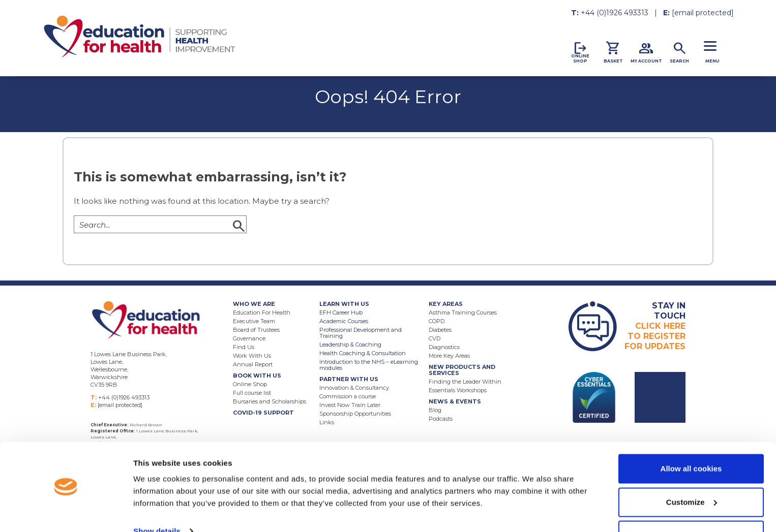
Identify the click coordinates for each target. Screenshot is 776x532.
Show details (157, 501)
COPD (437, 321)
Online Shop (250, 384)
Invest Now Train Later (350, 405)
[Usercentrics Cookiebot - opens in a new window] (66, 512)
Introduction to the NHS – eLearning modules (369, 365)
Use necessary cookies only (691, 505)
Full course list (252, 393)
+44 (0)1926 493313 (615, 13)
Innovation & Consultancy (354, 388)
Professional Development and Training (361, 333)
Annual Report (253, 364)
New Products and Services (462, 370)
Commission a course (348, 396)
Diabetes (440, 330)
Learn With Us (344, 304)
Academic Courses (344, 321)
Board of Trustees (256, 330)
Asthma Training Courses (463, 312)
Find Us (244, 347)
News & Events (455, 401)
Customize (692, 472)
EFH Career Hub (341, 312)
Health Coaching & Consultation (363, 353)
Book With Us (257, 375)
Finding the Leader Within (465, 382)
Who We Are (254, 304)
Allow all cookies (691, 438)
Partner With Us (349, 379)
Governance (249, 338)
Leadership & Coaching (350, 345)
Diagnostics (444, 347)
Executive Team (254, 321)
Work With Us (252, 356)
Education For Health (262, 312)
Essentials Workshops (458, 390)
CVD (435, 338)
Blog (435, 410)
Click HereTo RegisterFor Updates (655, 326)
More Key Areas (449, 356)
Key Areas (446, 304)
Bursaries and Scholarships (270, 401)
